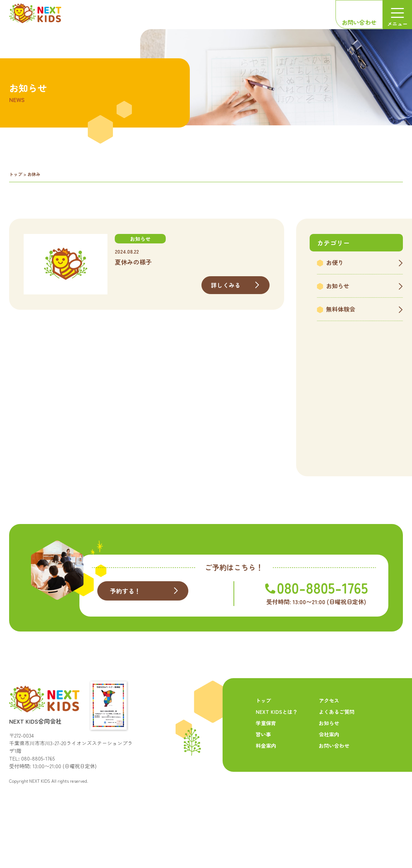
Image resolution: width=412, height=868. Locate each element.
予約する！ (126, 628)
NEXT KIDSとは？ (277, 748)
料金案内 (266, 782)
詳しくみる (226, 285)
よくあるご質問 (337, 748)
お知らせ (338, 286)
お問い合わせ (359, 22)
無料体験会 (341, 309)
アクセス (329, 736)
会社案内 (329, 770)
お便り (335, 262)
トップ (16, 174)
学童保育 (266, 759)
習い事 (263, 770)
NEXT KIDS (40, 817)
